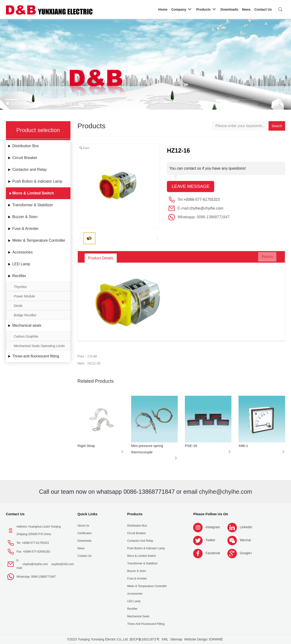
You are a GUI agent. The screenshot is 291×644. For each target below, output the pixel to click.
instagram (213, 527)
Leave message (191, 187)
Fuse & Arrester (25, 229)
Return (264, 258)
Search (277, 126)
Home (38, 103)
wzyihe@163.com (63, 564)
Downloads (85, 541)
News (81, 548)
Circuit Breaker (25, 158)
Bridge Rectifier (25, 315)
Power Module (24, 296)
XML (165, 639)
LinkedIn (246, 527)
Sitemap (176, 639)
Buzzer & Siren (25, 217)
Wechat (245, 540)
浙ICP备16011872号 (144, 639)
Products (61, 103)
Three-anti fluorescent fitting (36, 356)
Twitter (210, 540)
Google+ (246, 553)
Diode (18, 306)
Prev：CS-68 (87, 356)
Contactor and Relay (30, 170)
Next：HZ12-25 (89, 363)
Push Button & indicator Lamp (37, 181)
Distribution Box (26, 146)
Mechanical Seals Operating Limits (39, 346)
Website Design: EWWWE (204, 639)
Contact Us (15, 514)
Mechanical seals (27, 325)
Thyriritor (20, 287)
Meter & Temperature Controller (39, 240)
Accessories (22, 252)
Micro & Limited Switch (102, 103)
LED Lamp (21, 264)
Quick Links (88, 514)
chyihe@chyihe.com (206, 208)
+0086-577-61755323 (202, 200)
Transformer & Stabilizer (33, 205)
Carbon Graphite (26, 336)
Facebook (213, 553)
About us (83, 526)
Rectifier (19, 276)
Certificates (85, 533)
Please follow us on (211, 514)
